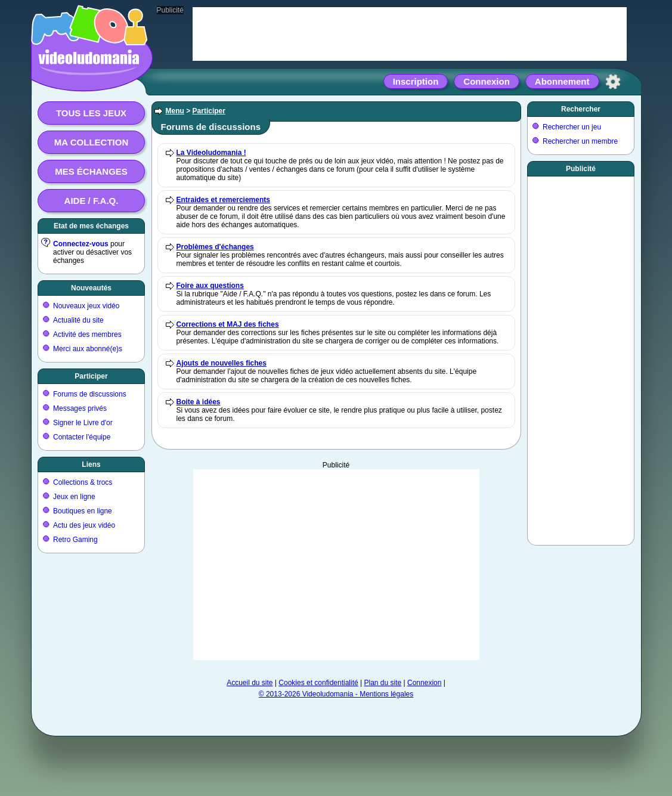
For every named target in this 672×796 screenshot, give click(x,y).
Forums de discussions (90, 394)
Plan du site (383, 683)
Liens (91, 464)
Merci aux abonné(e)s (88, 349)
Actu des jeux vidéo (84, 525)
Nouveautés (91, 288)
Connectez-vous (81, 244)
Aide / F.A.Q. (92, 201)
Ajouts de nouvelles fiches (222, 363)
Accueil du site (250, 683)
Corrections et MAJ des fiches (228, 324)
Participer (91, 376)
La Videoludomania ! (211, 153)
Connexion (487, 81)
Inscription (416, 81)
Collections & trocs (83, 482)
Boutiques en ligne (83, 511)
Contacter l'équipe (82, 437)
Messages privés (80, 408)
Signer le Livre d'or (83, 423)
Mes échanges (91, 171)
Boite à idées (199, 402)
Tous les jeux (91, 113)
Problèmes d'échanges (215, 247)
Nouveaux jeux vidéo (86, 306)
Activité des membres (87, 334)
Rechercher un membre (580, 141)
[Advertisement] (336, 565)
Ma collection (91, 142)
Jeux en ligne (74, 497)
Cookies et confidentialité (318, 683)
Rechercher (581, 109)
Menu (175, 111)
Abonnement (562, 81)
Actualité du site (78, 320)
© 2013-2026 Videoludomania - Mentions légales (336, 694)
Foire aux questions (210, 286)
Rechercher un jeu (572, 127)
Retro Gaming (75, 540)
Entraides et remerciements (223, 200)
